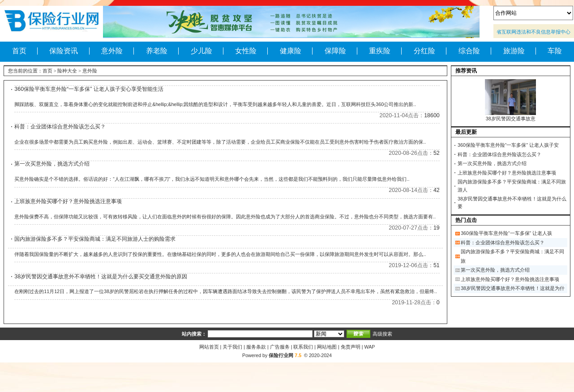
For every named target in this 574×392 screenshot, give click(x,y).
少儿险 (201, 51)
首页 (19, 51)
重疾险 (380, 51)
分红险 (424, 51)
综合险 (469, 51)
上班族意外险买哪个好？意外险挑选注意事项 (68, 201)
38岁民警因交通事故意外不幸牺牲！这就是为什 (513, 288)
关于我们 (232, 347)
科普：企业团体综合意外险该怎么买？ (60, 127)
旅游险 (514, 51)
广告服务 (280, 347)
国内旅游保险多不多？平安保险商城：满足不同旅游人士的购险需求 (95, 239)
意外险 (112, 51)
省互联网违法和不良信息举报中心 (533, 32)
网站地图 (327, 347)
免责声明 (351, 347)
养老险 (157, 51)
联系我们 (303, 347)
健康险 (291, 51)
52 (437, 153)
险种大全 (67, 71)
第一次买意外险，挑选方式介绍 (52, 164)
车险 (555, 51)
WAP (370, 347)
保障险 (335, 51)
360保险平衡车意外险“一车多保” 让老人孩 (506, 233)
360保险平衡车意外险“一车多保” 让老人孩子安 (508, 145)
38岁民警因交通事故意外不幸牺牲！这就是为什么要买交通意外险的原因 (101, 277)
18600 (432, 115)
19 (437, 228)
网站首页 (209, 347)
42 (437, 190)
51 (437, 265)
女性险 (246, 51)
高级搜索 (382, 334)
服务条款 (256, 347)
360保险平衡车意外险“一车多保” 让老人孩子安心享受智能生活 (89, 89)
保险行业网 (281, 355)
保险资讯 (64, 51)
